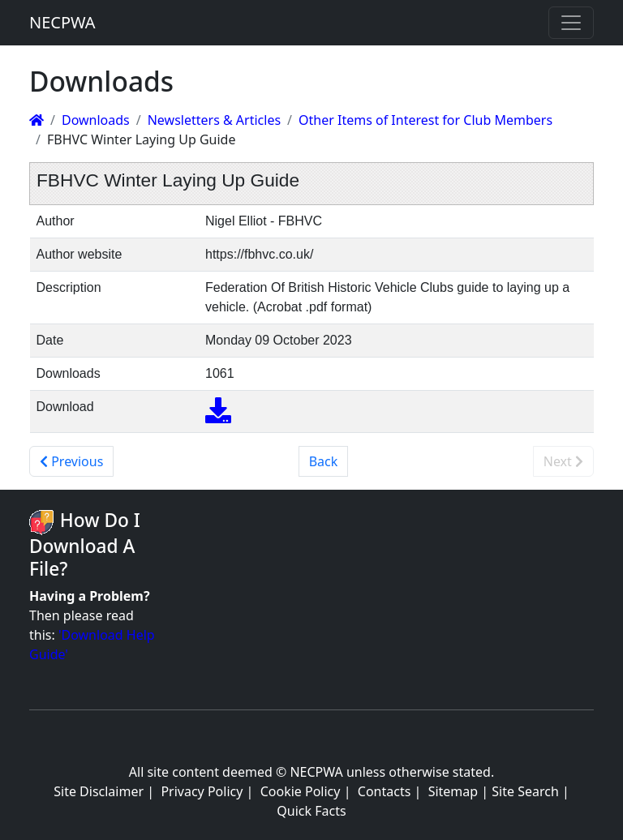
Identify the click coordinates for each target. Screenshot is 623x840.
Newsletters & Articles (214, 120)
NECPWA (62, 22)
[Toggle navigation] (571, 23)
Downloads (96, 120)
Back (324, 461)
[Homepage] (37, 120)
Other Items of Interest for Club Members (425, 120)
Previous (71, 461)
